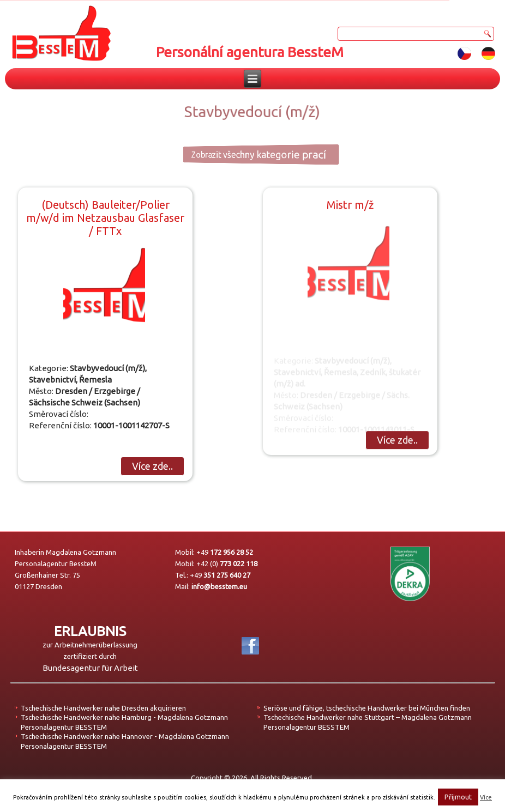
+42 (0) (227, 563)
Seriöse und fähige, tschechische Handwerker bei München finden (367, 708)
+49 (225, 552)
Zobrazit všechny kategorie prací (247, 154)
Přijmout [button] (458, 797)
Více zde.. (152, 466)
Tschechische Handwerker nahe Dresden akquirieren (103, 708)
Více (486, 797)
